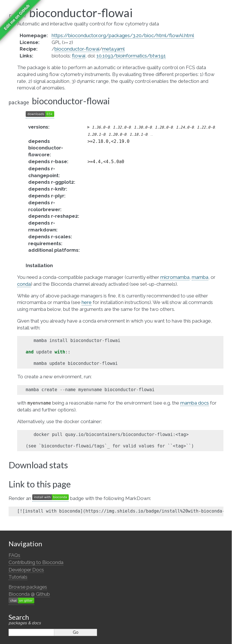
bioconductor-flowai (77, 49)
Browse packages (28, 587)
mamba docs (195, 403)
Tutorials (18, 577)
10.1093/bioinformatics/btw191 (131, 56)
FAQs (14, 555)
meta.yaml (113, 49)
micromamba (175, 277)
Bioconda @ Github (29, 594)
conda (24, 284)
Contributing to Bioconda (36, 562)
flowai (79, 56)
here (87, 302)
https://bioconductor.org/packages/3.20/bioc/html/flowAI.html (123, 35)
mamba (200, 277)
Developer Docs (26, 570)
